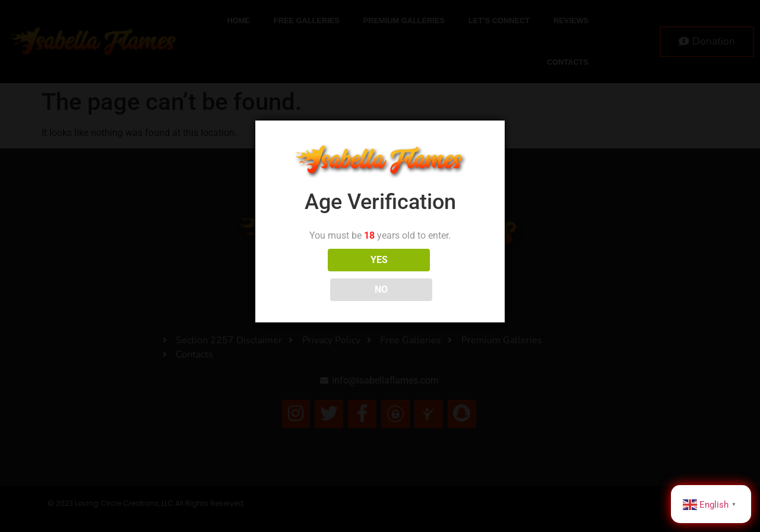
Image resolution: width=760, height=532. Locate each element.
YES (327, 275)
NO (433, 275)
